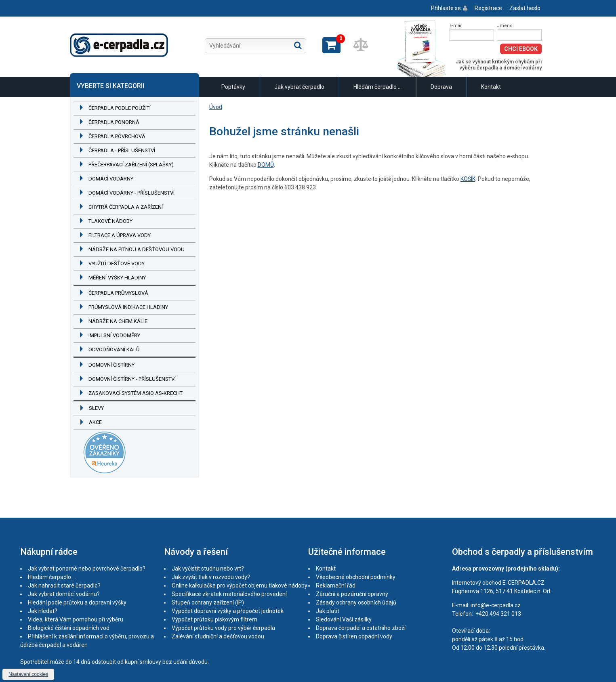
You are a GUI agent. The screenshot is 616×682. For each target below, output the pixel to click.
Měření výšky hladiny (117, 278)
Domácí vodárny (111, 179)
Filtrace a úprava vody (120, 235)
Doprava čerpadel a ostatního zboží (361, 628)
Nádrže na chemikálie (118, 321)
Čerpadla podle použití (120, 108)
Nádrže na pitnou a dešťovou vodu (137, 249)
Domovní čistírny (111, 365)
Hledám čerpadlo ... (377, 87)
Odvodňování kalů (114, 349)
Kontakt (491, 87)
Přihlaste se (446, 8)
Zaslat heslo (525, 8)
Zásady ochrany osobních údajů (356, 602)
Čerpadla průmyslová (118, 293)
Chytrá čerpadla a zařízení (126, 207)
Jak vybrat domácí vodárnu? (64, 594)
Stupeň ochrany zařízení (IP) (208, 602)
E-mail (456, 26)
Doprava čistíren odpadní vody (354, 636)
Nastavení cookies (28, 674)
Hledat (298, 45)
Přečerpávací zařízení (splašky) (131, 165)
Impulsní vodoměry (114, 335)
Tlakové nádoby (110, 221)
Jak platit (328, 611)
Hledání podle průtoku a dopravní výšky (77, 602)
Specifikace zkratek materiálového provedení (229, 594)
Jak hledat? (43, 611)
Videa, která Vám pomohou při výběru (76, 619)
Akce (95, 422)
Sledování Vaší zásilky (344, 619)
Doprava (441, 87)
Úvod (216, 107)
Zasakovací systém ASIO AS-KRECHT (136, 393)
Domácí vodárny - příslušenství (131, 193)
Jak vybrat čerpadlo (299, 87)
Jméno (505, 26)
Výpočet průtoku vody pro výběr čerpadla (223, 628)
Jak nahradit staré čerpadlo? (64, 585)
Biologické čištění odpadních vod (69, 628)
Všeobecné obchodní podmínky (356, 577)
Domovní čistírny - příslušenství (132, 379)
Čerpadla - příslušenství (122, 150)
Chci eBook (521, 49)
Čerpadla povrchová (117, 136)
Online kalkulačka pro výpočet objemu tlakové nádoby (240, 585)
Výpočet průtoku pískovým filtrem (214, 619)
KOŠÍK (468, 179)
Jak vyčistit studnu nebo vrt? (208, 569)
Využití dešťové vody (117, 263)
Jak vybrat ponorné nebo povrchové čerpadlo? (87, 569)
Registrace (488, 8)
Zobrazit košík (331, 45)
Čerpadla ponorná (114, 122)
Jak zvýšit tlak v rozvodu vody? (211, 577)
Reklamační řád (336, 585)
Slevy (96, 408)
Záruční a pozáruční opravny (352, 594)
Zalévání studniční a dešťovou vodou (218, 636)
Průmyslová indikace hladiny (128, 307)
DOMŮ (266, 165)
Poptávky (233, 87)
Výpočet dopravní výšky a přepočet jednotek (228, 611)
